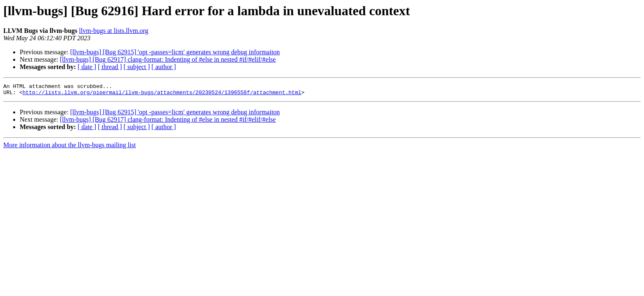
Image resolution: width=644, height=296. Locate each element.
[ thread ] (110, 67)
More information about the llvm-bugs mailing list (70, 147)
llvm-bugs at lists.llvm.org (114, 31)
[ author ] (164, 67)
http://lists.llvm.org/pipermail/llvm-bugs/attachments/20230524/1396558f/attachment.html (162, 95)
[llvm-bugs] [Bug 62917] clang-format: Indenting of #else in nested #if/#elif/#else (168, 59)
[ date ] (87, 67)
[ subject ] (137, 67)
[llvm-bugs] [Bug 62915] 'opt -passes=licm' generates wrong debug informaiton (175, 52)
